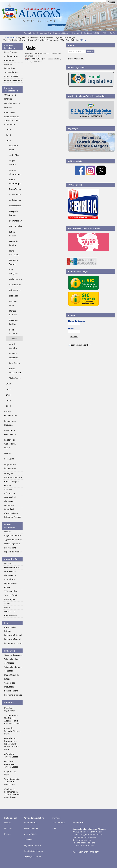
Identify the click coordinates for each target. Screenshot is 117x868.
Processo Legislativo (10, 47)
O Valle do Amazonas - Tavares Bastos (11, 764)
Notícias (8, 828)
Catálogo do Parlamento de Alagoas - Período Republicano (12, 793)
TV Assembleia (75, 185)
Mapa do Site (45, 33)
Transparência (59, 823)
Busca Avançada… (76, 59)
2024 (62, 40)
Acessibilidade (62, 33)
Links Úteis (10, 651)
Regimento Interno (32, 845)
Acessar (112, 2)
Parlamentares (30, 823)
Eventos (8, 834)
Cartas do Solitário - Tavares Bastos (12, 731)
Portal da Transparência (42, 37)
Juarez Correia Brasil (36, 53)
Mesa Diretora (30, 834)
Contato (76, 33)
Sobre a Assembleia (10, 526)
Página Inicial (30, 33)
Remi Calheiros (73, 40)
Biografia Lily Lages (10, 773)
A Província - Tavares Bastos (11, 755)
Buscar (72, 45)
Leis (6, 623)
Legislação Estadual (32, 857)
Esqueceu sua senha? (79, 345)
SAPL (112, 33)
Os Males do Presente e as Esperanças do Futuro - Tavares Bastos (12, 744)
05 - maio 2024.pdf (35, 59)
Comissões (28, 839)
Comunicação (11, 559)
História (8, 823)
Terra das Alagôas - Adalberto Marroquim (12, 782)
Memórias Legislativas (9, 709)
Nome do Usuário (77, 321)
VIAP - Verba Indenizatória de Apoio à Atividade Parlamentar (31, 40)
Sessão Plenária (31, 828)
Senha (71, 329)
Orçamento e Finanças (65, 37)
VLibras (110, 29)
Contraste (101, 29)
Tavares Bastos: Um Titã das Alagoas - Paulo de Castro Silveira (12, 720)
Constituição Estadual (33, 851)
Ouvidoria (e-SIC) (91, 33)
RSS (105, 33)
